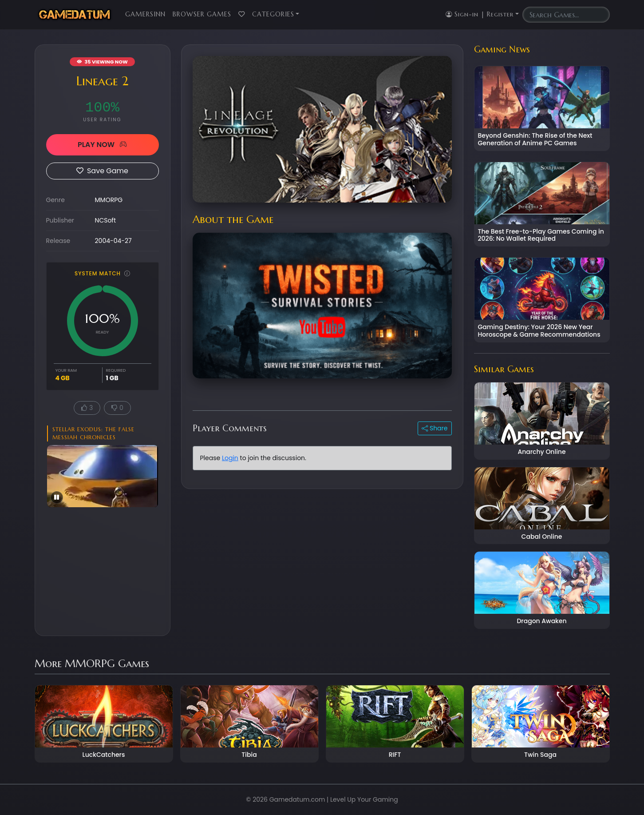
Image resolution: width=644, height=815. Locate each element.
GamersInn (145, 14)
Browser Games (202, 14)
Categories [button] (273, 14)
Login (230, 458)
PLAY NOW (102, 145)
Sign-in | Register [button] (480, 14)
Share (435, 428)
